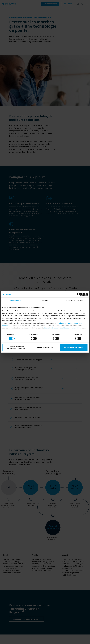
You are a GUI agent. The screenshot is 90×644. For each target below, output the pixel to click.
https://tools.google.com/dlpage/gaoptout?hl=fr (63, 328)
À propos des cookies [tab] (74, 300)
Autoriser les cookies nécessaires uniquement (16, 348)
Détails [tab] (45, 300)
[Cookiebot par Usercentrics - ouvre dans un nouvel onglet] (79, 294)
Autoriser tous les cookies (74, 347)
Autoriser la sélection (45, 347)
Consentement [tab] (16, 300)
